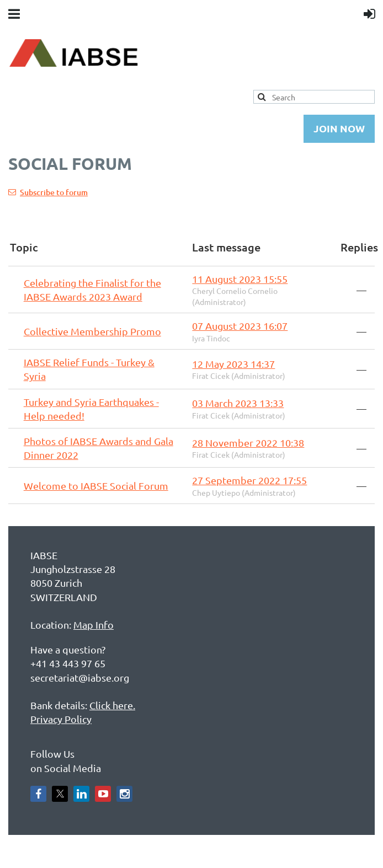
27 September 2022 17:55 (249, 480)
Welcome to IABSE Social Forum (96, 486)
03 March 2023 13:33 (238, 403)
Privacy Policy (61, 719)
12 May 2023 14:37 (233, 364)
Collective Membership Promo (92, 331)
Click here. (112, 705)
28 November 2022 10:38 (248, 443)
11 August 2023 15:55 (240, 279)
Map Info (94, 625)
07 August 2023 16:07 (240, 326)
